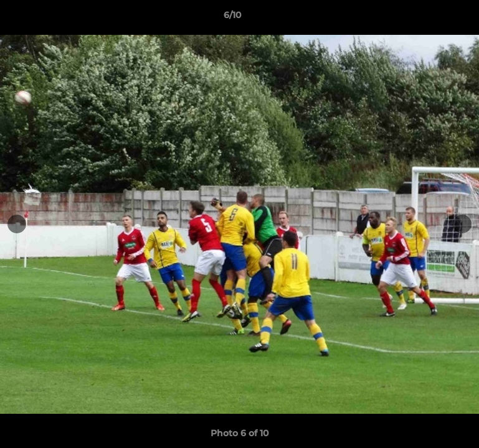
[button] (427, 18)
